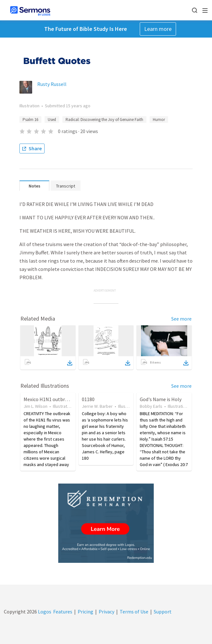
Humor (159, 120)
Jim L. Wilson (35, 406)
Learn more (158, 29)
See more (181, 319)
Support (163, 612)
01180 (88, 399)
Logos (44, 612)
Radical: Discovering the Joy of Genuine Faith (104, 120)
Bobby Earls (151, 406)
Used (52, 120)
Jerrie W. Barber (97, 406)
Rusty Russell (52, 84)
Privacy (106, 612)
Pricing (85, 612)
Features (63, 612)
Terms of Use (134, 612)
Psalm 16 (30, 120)
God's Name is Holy (161, 399)
